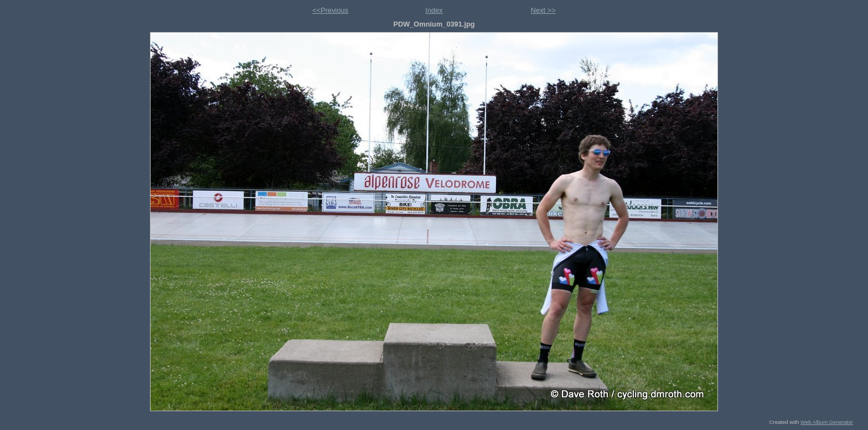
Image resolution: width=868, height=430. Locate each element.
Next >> (543, 10)
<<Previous (330, 10)
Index (434, 10)
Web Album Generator (827, 422)
